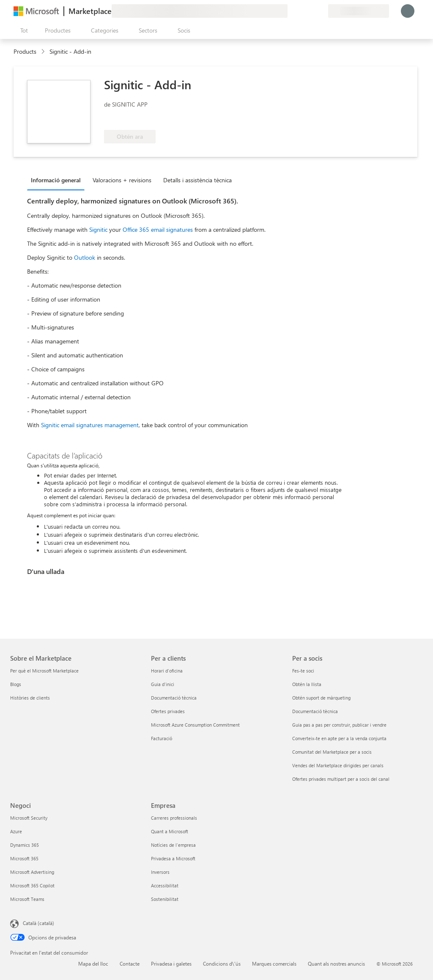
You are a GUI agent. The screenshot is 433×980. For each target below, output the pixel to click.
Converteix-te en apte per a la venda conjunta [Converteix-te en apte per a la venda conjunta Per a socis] (339, 738)
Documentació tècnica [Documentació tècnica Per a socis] (315, 711)
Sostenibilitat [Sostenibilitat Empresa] (165, 899)
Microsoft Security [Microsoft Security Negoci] (29, 818)
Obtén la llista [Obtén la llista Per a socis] (307, 684)
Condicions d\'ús (222, 964)
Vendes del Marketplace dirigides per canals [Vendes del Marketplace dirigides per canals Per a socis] (338, 765)
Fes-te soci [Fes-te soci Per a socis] (303, 671)
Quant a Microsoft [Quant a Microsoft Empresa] (170, 831)
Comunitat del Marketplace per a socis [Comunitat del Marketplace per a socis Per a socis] (332, 752)
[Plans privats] (321, 11)
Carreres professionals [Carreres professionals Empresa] (174, 818)
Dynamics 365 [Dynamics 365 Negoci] (25, 845)
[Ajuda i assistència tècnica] (301, 11)
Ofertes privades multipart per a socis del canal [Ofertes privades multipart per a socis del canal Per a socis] (341, 779)
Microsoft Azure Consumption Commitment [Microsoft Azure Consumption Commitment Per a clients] (195, 725)
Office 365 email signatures (158, 229)
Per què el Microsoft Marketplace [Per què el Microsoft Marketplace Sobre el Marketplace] (44, 671)
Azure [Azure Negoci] (16, 831)
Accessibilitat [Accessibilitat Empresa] (165, 885)
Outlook (85, 257)
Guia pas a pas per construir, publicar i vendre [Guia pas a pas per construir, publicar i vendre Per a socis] (339, 725)
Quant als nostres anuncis (336, 964)
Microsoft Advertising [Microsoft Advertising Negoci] (32, 872)
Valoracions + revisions (122, 180)
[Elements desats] (311, 11)
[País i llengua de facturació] (359, 11)
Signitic (98, 229)
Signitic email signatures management (90, 425)
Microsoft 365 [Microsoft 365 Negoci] (24, 858)
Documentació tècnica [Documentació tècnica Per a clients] (174, 698)
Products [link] (25, 51)
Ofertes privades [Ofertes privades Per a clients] (168, 711)
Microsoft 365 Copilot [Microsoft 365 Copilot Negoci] (32, 885)
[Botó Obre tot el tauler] (22, 30)
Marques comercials (274, 964)
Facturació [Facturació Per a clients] (162, 738)
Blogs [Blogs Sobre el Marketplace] (16, 684)
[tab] (58, 180)
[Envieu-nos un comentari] (291, 11)
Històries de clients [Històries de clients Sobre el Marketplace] (30, 698)
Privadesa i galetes (171, 964)
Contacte (130, 964)
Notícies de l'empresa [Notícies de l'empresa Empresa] (173, 845)
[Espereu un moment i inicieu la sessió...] (408, 11)
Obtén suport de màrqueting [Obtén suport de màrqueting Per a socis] (321, 698)
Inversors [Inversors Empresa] (160, 872)
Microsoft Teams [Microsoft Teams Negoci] (27, 899)
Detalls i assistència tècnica (197, 180)
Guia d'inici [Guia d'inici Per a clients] (163, 684)
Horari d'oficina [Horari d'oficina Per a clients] (167, 671)
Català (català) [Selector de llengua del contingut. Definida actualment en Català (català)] (38, 923)
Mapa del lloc (93, 964)
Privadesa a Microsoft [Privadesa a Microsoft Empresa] (173, 858)
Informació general (56, 180)
